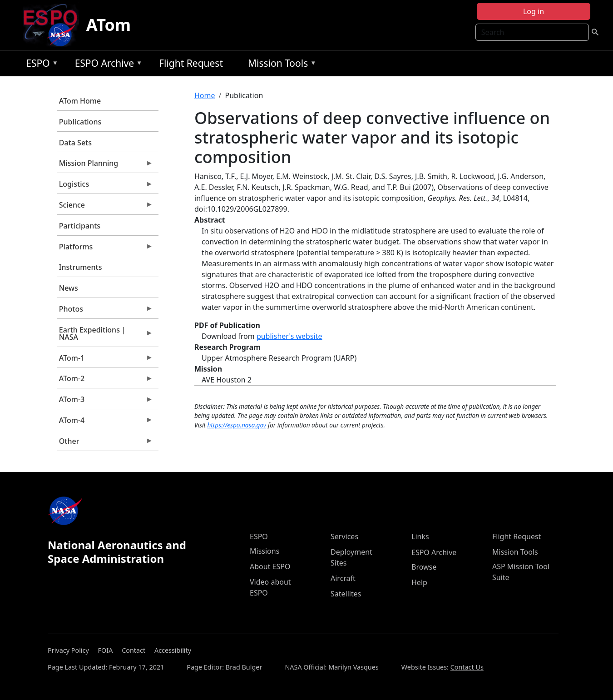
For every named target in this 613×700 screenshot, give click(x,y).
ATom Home (80, 101)
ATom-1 (105, 360)
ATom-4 (105, 422)
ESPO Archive (106, 65)
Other (105, 443)
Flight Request (191, 63)
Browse (424, 567)
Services (344, 536)
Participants (80, 226)
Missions (264, 551)
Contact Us (467, 667)
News (69, 288)
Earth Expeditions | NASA (105, 336)
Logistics (105, 186)
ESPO (40, 65)
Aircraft (343, 578)
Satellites (346, 594)
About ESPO (270, 566)
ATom (109, 25)
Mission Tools (280, 65)
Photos (105, 311)
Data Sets (75, 143)
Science (105, 207)
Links (420, 536)
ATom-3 (105, 402)
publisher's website (289, 336)
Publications (80, 122)
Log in (534, 11)
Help (419, 582)
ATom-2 (105, 381)
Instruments (81, 267)
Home (205, 95)
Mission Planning (105, 165)
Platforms (105, 249)
